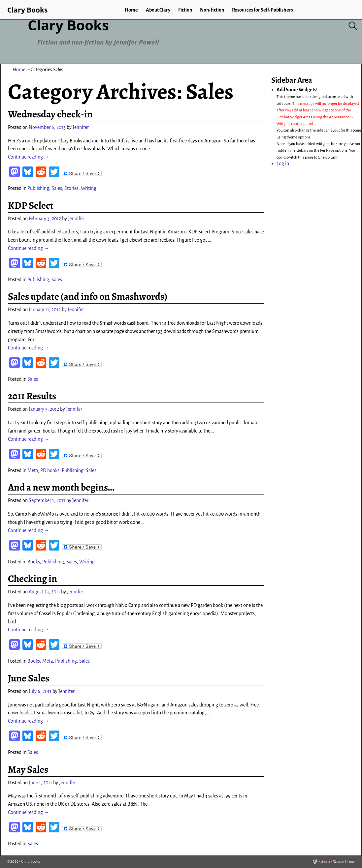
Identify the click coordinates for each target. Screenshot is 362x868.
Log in (283, 164)
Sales (57, 188)
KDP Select (31, 205)
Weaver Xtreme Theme (338, 862)
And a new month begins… (61, 487)
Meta (33, 470)
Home (131, 10)
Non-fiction (212, 10)
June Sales (29, 678)
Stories (71, 188)
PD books (50, 470)
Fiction (185, 10)
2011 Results (32, 396)
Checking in (33, 579)
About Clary (158, 10)
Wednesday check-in (50, 114)
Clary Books (68, 25)
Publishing (38, 188)
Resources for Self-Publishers (263, 10)
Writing (89, 188)
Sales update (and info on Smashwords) (88, 296)
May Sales (28, 769)
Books (34, 562)
